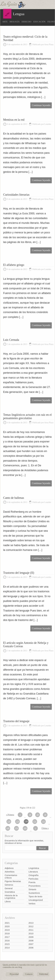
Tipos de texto (35, 896)
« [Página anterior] (20, 815)
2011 (31, 930)
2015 (7, 944)
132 (43, 821)
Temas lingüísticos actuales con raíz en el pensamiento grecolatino (27, 416)
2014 (7, 948)
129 (18, 821)
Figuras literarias (13, 881)
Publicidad (44, 974)
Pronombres (35, 886)
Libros (8, 901)
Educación (39, 22)
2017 (7, 937)
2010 (31, 933)
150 (16, 828)
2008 (31, 941)
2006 (31, 948)
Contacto (29, 974)
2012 (31, 926)
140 (8, 828)
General (9, 888)
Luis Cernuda (11, 340)
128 (9, 821)
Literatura (33, 872)
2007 (31, 944)
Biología (15, 22)
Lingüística (34, 868)
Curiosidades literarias (16, 195)
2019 (7, 930)
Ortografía (34, 875)
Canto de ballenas (14, 498)
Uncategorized (36, 900)
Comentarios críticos (11, 876)
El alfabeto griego (14, 265)
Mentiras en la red (14, 120)
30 (45, 815)
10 (30, 815)
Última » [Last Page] (45, 828)
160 (25, 828)
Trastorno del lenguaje (16, 721)
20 (38, 815)
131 (35, 821)
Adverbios (10, 872)
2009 (31, 937)
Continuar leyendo (41, 105)
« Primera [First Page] (10, 815)
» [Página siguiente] (35, 828)
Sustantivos (34, 893)
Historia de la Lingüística (11, 897)
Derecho (26, 22)
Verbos (32, 904)
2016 (7, 941)
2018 (7, 933)
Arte (5, 22)
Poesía (32, 882)
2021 (7, 923)
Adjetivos (9, 868)
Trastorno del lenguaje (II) (19, 573)
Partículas (34, 879)
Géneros (9, 885)
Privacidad (14, 974)
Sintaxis (32, 889)
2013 (31, 923)
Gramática (10, 892)
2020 (7, 926)
